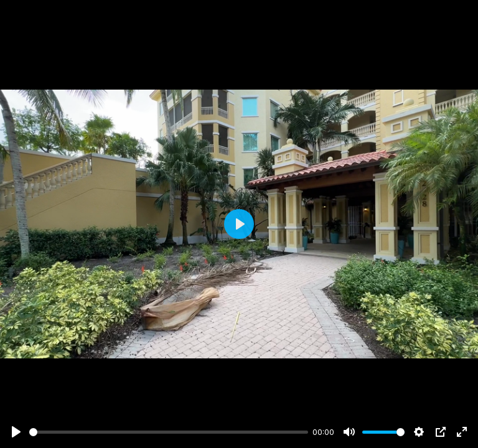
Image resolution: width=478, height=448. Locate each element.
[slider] (169, 432)
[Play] (16, 432)
